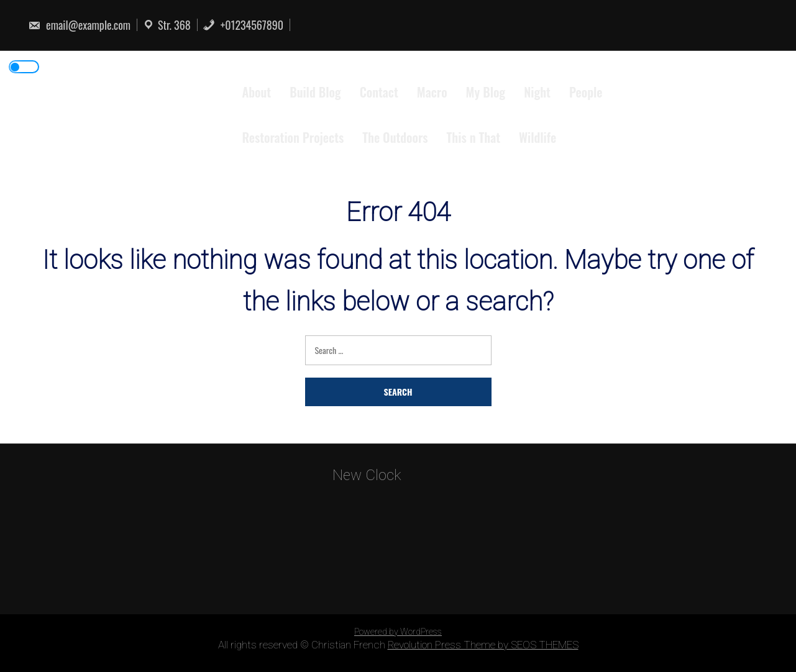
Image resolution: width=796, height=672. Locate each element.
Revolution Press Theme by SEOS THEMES (483, 645)
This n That (473, 137)
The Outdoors (395, 137)
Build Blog (315, 92)
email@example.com (79, 25)
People (586, 92)
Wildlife (538, 137)
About (257, 92)
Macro (432, 92)
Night (537, 92)
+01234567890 (243, 25)
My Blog (486, 92)
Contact (379, 92)
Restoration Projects (293, 137)
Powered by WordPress (398, 632)
